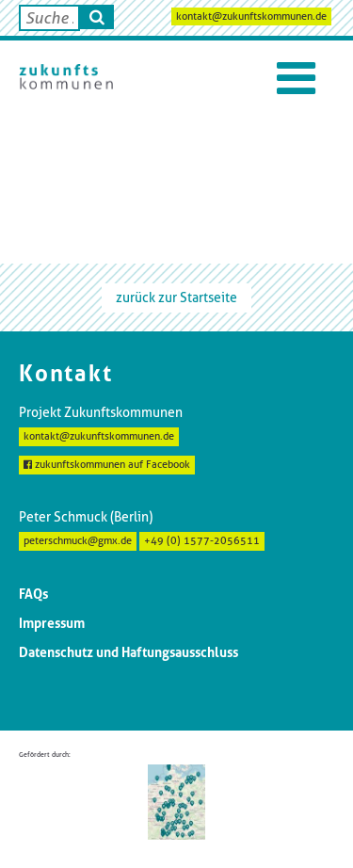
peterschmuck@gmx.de (78, 541)
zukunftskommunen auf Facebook (107, 465)
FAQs (33, 594)
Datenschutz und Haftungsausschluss (128, 652)
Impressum (52, 623)
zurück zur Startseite (176, 297)
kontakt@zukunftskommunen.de (251, 16)
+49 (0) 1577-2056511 (202, 541)
